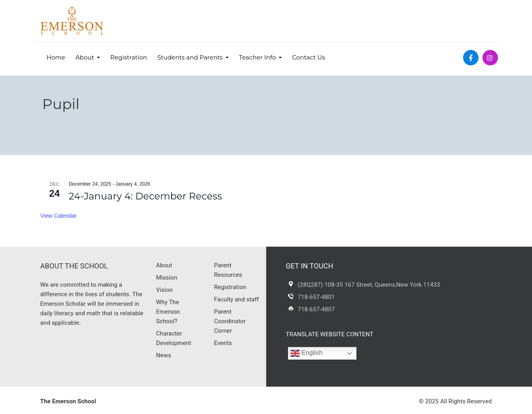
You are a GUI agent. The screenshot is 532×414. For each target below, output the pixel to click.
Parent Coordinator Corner (230, 321)
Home (56, 57)
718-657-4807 (317, 309)
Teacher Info (257, 57)
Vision (164, 290)
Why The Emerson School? (168, 312)
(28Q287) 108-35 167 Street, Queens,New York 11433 (369, 285)
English (307, 353)
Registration (129, 57)
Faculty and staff (236, 299)
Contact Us (308, 57)
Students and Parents (190, 57)
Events (223, 343)
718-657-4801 (317, 297)
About (85, 57)
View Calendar (59, 216)
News (164, 355)
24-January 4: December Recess (146, 196)
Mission (167, 278)
